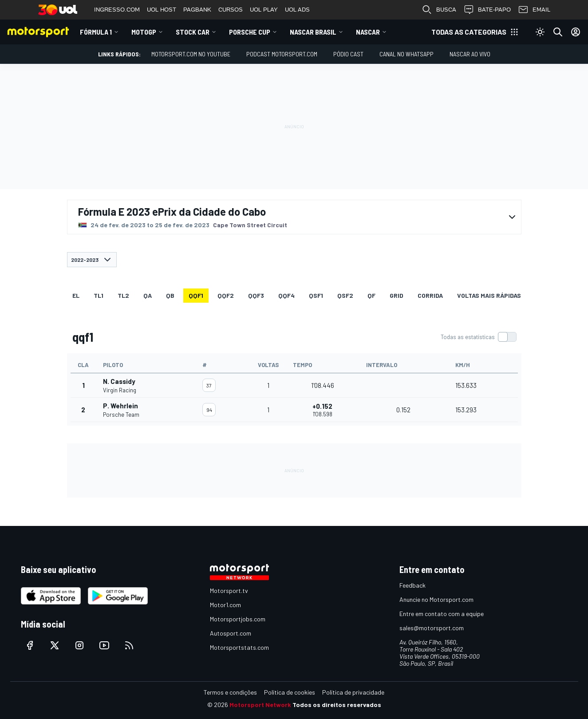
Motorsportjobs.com (238, 619)
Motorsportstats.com (239, 647)
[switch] (478, 337)
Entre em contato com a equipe (442, 614)
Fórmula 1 (96, 32)
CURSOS (231, 10)
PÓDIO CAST (348, 54)
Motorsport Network (260, 705)
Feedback (412, 585)
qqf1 (196, 295)
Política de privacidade (353, 692)
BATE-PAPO (487, 10)
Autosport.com (231, 633)
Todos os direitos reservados (337, 705)
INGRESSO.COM (117, 10)
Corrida (430, 295)
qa (148, 295)
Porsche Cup (250, 32)
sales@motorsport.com (432, 628)
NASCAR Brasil (313, 32)
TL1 (99, 295)
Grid (397, 295)
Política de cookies (290, 692)
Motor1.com (225, 605)
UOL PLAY (264, 10)
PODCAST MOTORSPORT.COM (282, 54)
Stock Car (193, 32)
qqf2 (226, 295)
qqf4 (286, 295)
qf (371, 295)
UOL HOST (162, 10)
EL (76, 295)
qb (170, 295)
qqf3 (256, 295)
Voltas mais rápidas (489, 295)
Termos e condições (230, 692)
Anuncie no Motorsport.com (436, 599)
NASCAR (368, 32)
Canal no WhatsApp (406, 54)
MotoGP (144, 32)
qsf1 (316, 295)
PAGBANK (197, 10)
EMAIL (534, 10)
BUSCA (439, 10)
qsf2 (345, 295)
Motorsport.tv (229, 591)
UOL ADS (297, 10)
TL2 (123, 295)
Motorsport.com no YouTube (191, 54)
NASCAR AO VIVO (470, 54)
